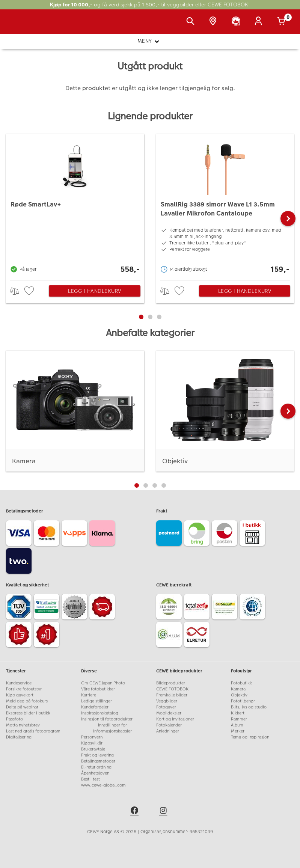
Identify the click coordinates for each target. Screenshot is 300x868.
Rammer (239, 719)
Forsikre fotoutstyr (24, 689)
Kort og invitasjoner (175, 719)
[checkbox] (30, 291)
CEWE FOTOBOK (172, 689)
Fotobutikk (241, 683)
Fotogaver (166, 707)
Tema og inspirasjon (250, 737)
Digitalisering (19, 737)
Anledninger (168, 731)
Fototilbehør (243, 701)
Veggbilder (167, 701)
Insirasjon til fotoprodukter (107, 719)
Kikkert (238, 713)
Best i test (90, 779)
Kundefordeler (95, 707)
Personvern (92, 737)
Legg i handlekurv (95, 291)
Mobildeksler (169, 713)
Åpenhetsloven (95, 773)
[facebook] (136, 812)
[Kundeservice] (237, 22)
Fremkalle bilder (172, 695)
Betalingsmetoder (98, 761)
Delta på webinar (22, 707)
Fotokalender (169, 725)
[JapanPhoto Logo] (21, 26)
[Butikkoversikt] (214, 22)
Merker (238, 731)
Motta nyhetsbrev (23, 725)
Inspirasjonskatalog (100, 713)
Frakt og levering (97, 755)
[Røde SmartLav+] (75, 205)
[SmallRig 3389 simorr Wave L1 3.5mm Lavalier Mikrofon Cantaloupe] (225, 205)
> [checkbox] (17, 291)
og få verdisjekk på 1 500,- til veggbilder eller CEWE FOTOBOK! (150, 5)
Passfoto (14, 719)
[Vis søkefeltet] (192, 22)
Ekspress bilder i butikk (28, 713)
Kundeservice (19, 683)
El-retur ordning (96, 767)
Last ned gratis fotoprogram (33, 731)
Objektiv (239, 695)
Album (237, 725)
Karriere (89, 695)
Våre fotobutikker (98, 689)
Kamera (238, 689)
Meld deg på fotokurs (27, 701)
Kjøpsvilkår (92, 743)
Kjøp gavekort (20, 695)
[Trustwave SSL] (48, 608)
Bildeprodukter (171, 683)
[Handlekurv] (283, 22)
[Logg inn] (260, 22)
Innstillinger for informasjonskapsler (112, 728)
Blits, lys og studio (249, 707)
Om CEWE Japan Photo (103, 683)
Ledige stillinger (96, 701)
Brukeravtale (93, 749)
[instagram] (164, 812)
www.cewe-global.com (103, 785)
